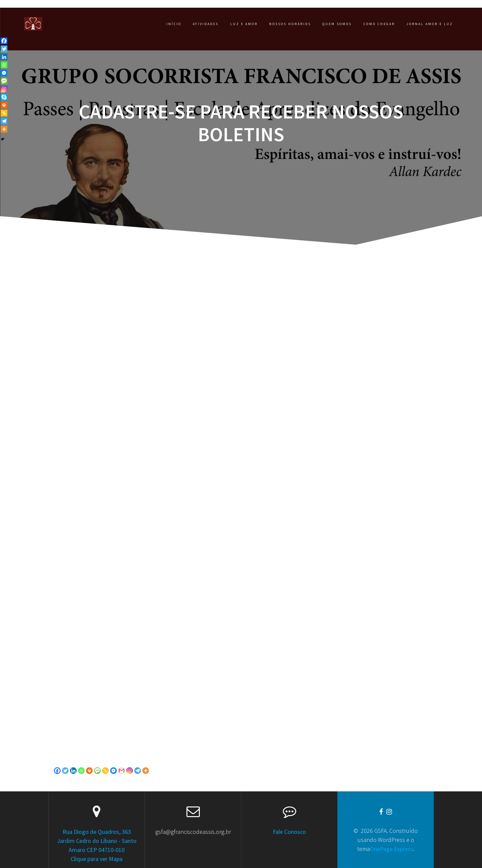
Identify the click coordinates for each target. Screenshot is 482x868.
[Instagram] (130, 771)
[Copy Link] (105, 771)
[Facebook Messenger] (113, 771)
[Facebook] (57, 771)
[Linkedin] (73, 771)
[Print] (89, 771)
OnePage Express (391, 849)
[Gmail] (122, 771)
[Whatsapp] (81, 771)
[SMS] (97, 771)
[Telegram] (138, 771)
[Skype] (4, 97)
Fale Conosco (289, 832)
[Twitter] (65, 771)
